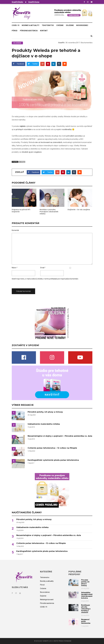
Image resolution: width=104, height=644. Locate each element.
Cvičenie (60, 25)
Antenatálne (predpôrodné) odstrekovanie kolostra (87, 595)
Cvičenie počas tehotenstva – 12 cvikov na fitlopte (52, 448)
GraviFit (61, 43)
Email (42, 268)
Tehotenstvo (48, 25)
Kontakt (44, 31)
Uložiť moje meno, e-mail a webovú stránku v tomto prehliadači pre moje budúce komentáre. (45, 279)
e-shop (22, 162)
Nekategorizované (47, 600)
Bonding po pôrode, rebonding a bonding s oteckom (86, 609)
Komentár (15, 230)
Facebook (19, 64)
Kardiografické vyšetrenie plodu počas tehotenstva (53, 460)
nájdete (23, 126)
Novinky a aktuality (31, 25)
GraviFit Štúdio (17, 2)
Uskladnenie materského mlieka (44, 424)
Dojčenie (70, 25)
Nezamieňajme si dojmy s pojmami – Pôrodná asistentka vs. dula (60, 436)
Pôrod (15, 31)
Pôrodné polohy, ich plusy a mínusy (45, 412)
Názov (14, 268)
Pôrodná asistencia (29, 31)
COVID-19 (15, 25)
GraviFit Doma (34, 2)
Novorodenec (82, 25)
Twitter (33, 64)
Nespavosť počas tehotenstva (86, 621)
